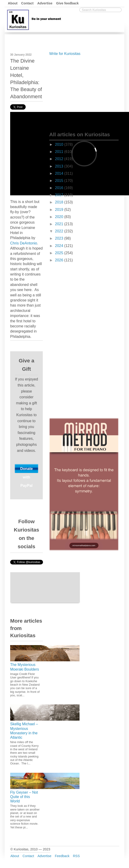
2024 (60, 246)
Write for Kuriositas (65, 54)
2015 (60, 181)
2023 (60, 238)
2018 (60, 202)
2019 (60, 210)
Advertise (45, 3)
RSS (76, 856)
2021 (60, 224)
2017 (60, 195)
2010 (60, 144)
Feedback (62, 856)
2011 (60, 152)
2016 (60, 188)
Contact (28, 3)
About (13, 3)
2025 (60, 253)
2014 (60, 173)
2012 (60, 159)
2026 (60, 260)
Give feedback (68, 3)
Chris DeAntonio (24, 243)
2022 (60, 231)
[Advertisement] (84, 93)
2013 (60, 166)
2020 (60, 217)
